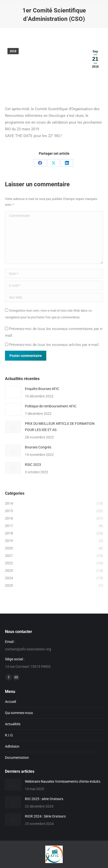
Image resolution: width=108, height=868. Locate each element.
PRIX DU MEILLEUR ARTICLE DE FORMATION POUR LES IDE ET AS (60, 427)
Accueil (10, 702)
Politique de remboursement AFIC (51, 406)
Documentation (17, 758)
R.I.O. (9, 735)
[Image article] (13, 392)
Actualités (13, 724)
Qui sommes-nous (19, 713)
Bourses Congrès (38, 447)
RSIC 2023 (33, 465)
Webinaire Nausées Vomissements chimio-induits (63, 781)
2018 (13, 51)
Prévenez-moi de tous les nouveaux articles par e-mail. (54, 345)
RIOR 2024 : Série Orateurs (45, 816)
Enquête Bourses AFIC (42, 389)
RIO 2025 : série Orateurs (44, 799)
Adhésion (12, 746)
